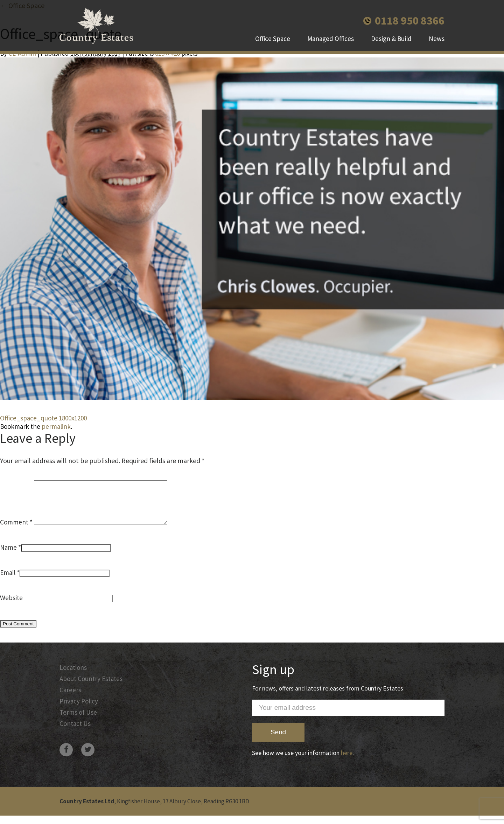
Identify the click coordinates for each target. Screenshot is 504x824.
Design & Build (391, 39)
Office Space (273, 39)
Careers (70, 698)
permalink (56, 426)
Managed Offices (331, 39)
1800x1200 (73, 418)
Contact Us (75, 732)
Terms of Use (78, 721)
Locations (73, 676)
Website (11, 606)
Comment (16, 530)
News (437, 39)
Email (8, 581)
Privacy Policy (79, 709)
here (347, 761)
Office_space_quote (29, 418)
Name (8, 556)
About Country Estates (91, 687)
